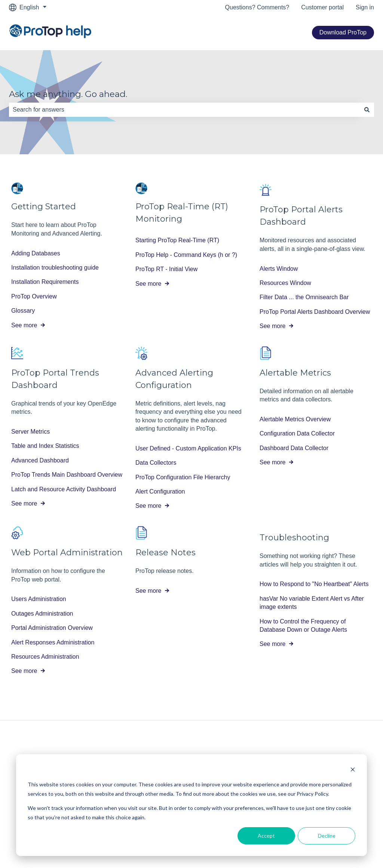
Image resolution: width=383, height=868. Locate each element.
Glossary (23, 311)
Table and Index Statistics (45, 446)
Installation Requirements (45, 282)
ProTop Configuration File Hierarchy (183, 477)
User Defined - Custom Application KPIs (188, 448)
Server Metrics (30, 432)
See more (24, 325)
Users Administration (39, 599)
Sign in (365, 7)
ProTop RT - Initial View (166, 269)
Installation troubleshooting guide (55, 268)
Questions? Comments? (257, 7)
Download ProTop (343, 32)
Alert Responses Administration (53, 642)
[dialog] (191, 805)
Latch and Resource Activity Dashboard (64, 489)
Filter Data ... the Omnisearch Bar (304, 298)
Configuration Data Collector (297, 434)
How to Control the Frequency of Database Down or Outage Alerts (303, 626)
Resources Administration (45, 657)
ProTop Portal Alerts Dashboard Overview (315, 312)
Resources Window (285, 283)
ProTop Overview (34, 296)
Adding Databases (36, 253)
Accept (266, 836)
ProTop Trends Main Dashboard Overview (67, 475)
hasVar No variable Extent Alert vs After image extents (312, 603)
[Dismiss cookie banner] (353, 770)
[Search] (367, 110)
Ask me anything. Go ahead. (68, 94)
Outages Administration (42, 614)
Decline (327, 836)
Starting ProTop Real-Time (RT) (177, 241)
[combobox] (184, 110)
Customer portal (322, 7)
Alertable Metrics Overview (295, 419)
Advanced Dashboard (40, 460)
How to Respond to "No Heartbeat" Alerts (314, 584)
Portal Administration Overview (52, 628)
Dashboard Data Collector (294, 448)
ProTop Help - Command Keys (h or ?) (186, 255)
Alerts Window (279, 269)
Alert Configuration (160, 491)
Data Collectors (156, 463)
